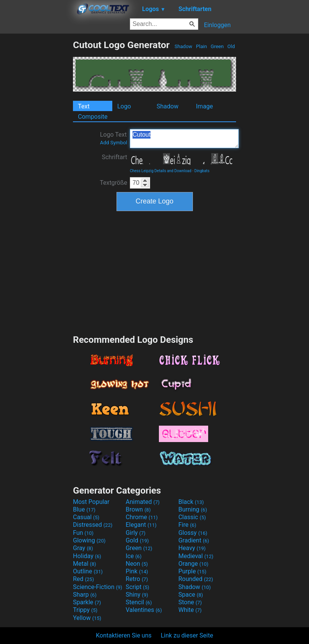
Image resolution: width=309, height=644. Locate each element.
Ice (133, 556)
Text (84, 106)
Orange (193, 564)
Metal (85, 564)
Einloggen (217, 25)
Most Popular (91, 502)
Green (217, 46)
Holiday (87, 556)
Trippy (85, 610)
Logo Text (114, 138)
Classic (192, 517)
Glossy (193, 533)
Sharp (85, 595)
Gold (137, 540)
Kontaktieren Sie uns (124, 635)
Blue (84, 509)
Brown (138, 509)
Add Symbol (114, 143)
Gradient (194, 540)
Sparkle (87, 602)
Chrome (142, 517)
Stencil (139, 602)
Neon (137, 564)
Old (231, 46)
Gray (83, 548)
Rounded (196, 579)
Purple (192, 571)
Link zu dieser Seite (187, 635)
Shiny (137, 595)
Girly (136, 533)
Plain (201, 46)
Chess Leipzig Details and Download (161, 171)
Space (191, 595)
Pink (137, 571)
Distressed (93, 525)
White (190, 610)
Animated (143, 502)
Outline (88, 571)
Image (205, 106)
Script (138, 587)
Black (191, 502)
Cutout (184, 139)
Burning (193, 509)
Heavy (192, 548)
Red (83, 579)
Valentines (144, 610)
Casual (86, 517)
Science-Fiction (98, 587)
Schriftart (114, 157)
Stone (190, 602)
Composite (93, 117)
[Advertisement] (36, 154)
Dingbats (202, 171)
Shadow (184, 46)
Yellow (87, 618)
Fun (83, 533)
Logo (124, 106)
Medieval (196, 556)
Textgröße (113, 183)
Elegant (141, 525)
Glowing (89, 540)
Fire (187, 525)
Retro (137, 579)
